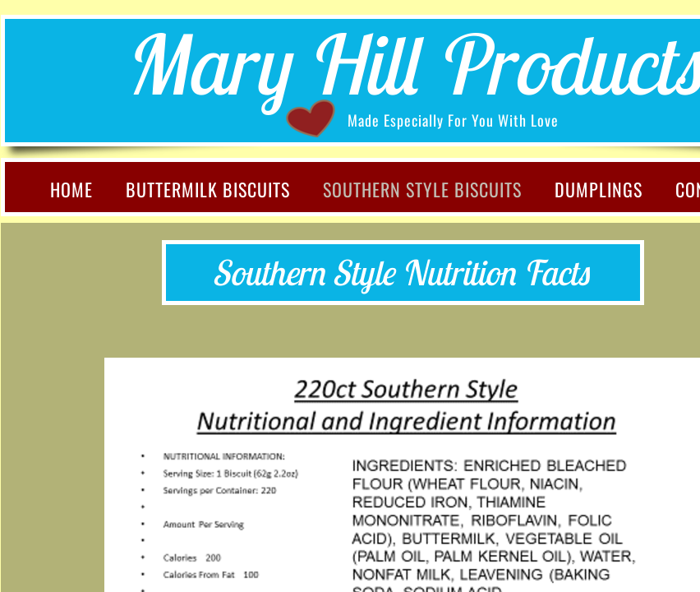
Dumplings (599, 189)
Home (71, 189)
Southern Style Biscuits (422, 189)
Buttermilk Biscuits (208, 189)
